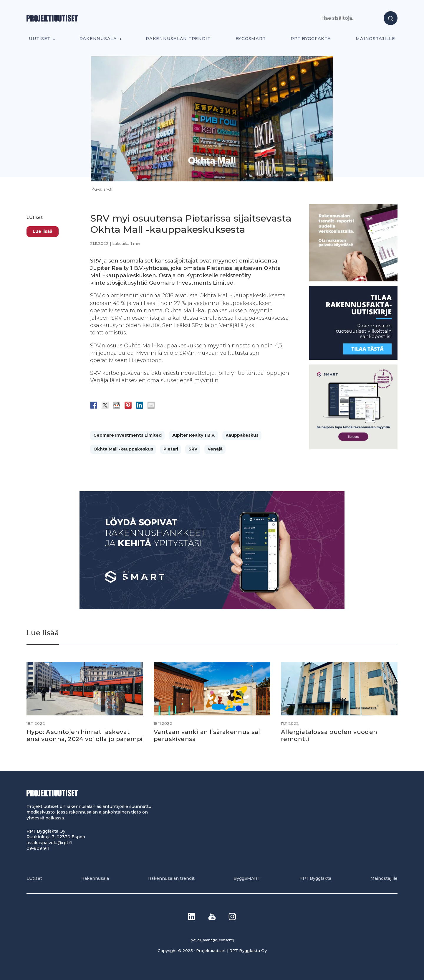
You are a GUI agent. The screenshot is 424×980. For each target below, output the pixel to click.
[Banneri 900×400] (212, 607)
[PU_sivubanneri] (353, 280)
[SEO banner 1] (353, 448)
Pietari (171, 449)
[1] (353, 358)
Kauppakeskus (242, 435)
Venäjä (215, 449)
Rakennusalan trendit (178, 39)
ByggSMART (251, 39)
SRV (193, 449)
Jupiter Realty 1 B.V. (194, 435)
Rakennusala (98, 39)
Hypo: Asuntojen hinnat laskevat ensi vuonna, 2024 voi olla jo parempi (85, 735)
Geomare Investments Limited (127, 435)
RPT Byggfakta (311, 39)
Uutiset (40, 39)
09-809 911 (38, 848)
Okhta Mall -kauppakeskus (123, 449)
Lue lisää (43, 231)
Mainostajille (375, 39)
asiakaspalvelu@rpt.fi (49, 843)
